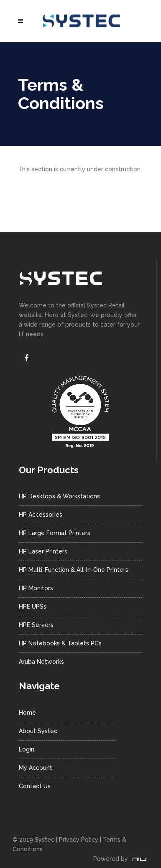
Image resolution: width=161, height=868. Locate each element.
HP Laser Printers (43, 551)
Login (27, 749)
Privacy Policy (79, 840)
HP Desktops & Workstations (59, 496)
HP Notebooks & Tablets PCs (60, 643)
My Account (36, 768)
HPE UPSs (33, 607)
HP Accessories (41, 515)
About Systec (38, 731)
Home (27, 713)
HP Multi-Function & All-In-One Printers (74, 570)
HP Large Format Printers (55, 533)
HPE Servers (36, 625)
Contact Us (35, 786)
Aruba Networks (41, 662)
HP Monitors (36, 588)
